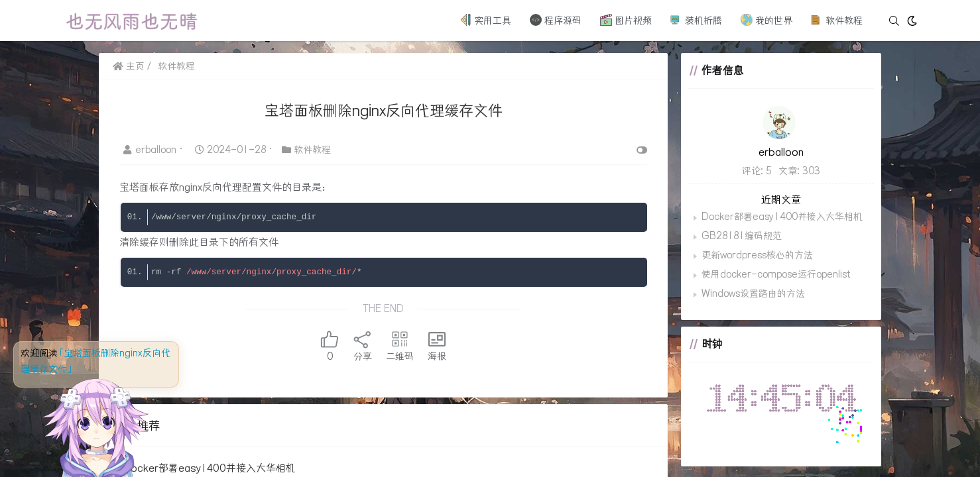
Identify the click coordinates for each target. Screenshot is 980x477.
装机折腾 (696, 20)
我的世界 (766, 20)
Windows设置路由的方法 (753, 293)
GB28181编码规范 (742, 236)
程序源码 (556, 20)
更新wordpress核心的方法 (757, 255)
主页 (129, 66)
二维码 (400, 346)
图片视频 (626, 20)
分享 (363, 346)
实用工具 (485, 20)
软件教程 (837, 20)
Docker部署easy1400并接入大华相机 (210, 468)
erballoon (151, 150)
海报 (437, 346)
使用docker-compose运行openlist (776, 274)
